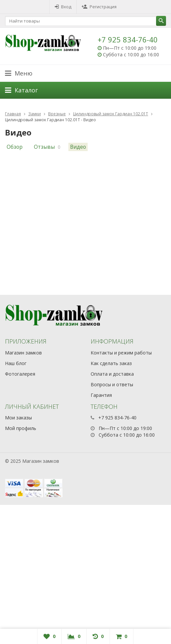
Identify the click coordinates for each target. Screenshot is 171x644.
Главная (13, 114)
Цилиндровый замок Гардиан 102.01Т (111, 114)
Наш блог (16, 363)
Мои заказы (18, 418)
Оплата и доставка (112, 374)
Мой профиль (21, 428)
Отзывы (44, 147)
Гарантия (101, 395)
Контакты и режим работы (121, 353)
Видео (78, 147)
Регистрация (99, 7)
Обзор (15, 147)
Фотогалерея (20, 374)
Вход (63, 7)
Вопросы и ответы (112, 384)
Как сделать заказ (111, 363)
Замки (35, 114)
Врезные (57, 114)
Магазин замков (23, 353)
